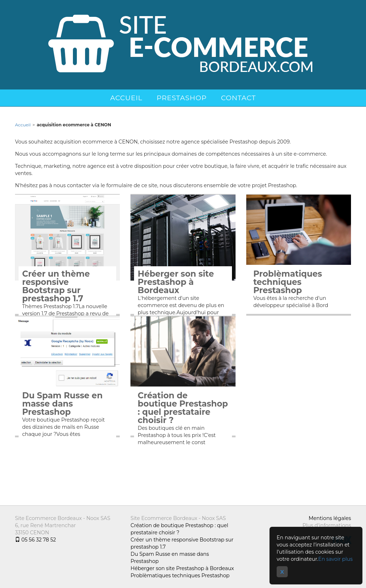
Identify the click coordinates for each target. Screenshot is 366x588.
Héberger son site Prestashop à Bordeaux (176, 282)
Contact (238, 98)
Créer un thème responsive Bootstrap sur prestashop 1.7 (56, 286)
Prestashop (182, 98)
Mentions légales (330, 518)
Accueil (126, 98)
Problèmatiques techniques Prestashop (288, 282)
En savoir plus (335, 559)
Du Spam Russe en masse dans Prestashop (62, 404)
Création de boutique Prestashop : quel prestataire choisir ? (183, 408)
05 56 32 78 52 (35, 540)
